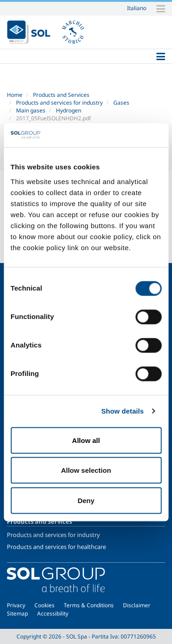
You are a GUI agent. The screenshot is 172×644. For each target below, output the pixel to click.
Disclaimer (137, 605)
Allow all (86, 440)
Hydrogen (69, 110)
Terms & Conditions (89, 605)
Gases (121, 103)
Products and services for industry (59, 103)
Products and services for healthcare (56, 547)
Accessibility (53, 613)
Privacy (16, 605)
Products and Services (61, 95)
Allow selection (86, 470)
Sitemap (17, 613)
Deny (86, 500)
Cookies (44, 605)
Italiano (137, 8)
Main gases (31, 110)
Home (15, 95)
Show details (123, 411)
